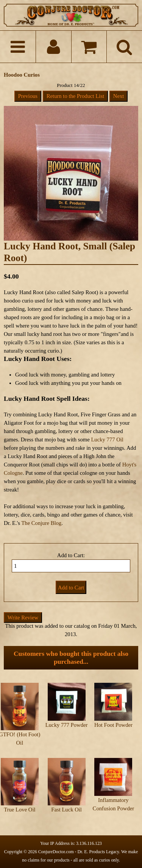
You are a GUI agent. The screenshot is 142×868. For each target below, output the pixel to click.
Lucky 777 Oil (107, 440)
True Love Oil (20, 810)
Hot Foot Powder (113, 725)
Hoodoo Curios (22, 75)
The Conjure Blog (41, 523)
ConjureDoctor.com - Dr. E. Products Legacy (79, 852)
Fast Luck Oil (66, 810)
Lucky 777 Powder (67, 725)
